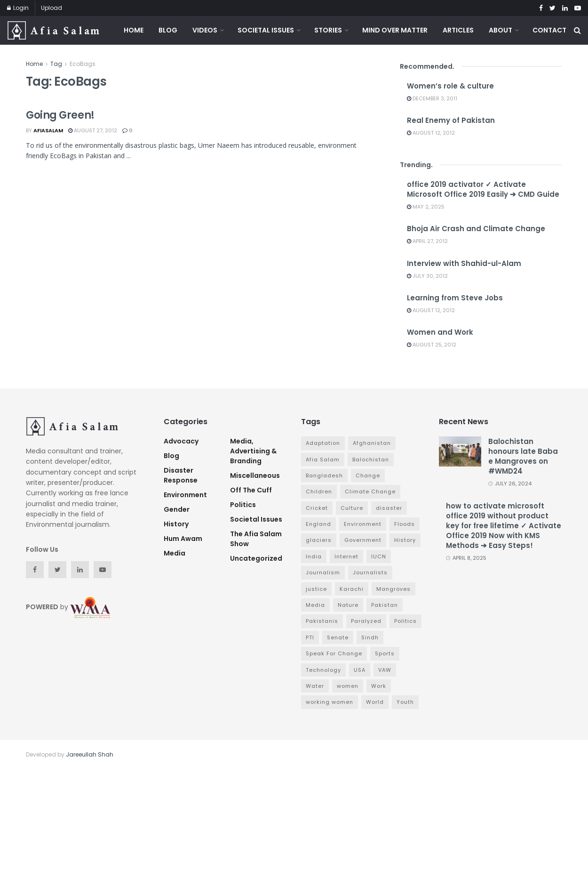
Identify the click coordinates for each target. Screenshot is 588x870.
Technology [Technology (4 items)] (323, 670)
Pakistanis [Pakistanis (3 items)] (322, 621)
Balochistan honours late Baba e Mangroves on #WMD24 (523, 456)
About (501, 30)
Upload (52, 8)
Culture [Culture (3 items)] (352, 508)
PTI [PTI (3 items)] (310, 637)
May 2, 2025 (426, 207)
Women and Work (440, 332)
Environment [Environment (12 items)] (363, 524)
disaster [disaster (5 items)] (389, 508)
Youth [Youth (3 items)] (405, 702)
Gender (177, 509)
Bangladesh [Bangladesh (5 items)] (324, 475)
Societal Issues (266, 30)
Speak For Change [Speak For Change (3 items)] (334, 653)
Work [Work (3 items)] (379, 686)
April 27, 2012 (427, 241)
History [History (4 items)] (405, 540)
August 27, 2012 (93, 130)
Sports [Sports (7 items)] (385, 653)
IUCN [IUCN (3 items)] (379, 556)
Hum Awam (183, 539)
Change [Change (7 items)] (368, 475)
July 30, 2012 (427, 276)
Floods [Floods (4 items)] (405, 524)
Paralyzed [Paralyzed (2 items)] (366, 621)
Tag (56, 64)
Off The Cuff (251, 490)
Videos (205, 30)
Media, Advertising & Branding (253, 451)
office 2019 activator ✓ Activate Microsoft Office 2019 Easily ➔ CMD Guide (483, 189)
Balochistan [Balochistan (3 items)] (371, 459)
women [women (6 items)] (348, 686)
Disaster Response (181, 475)
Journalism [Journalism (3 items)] (323, 572)
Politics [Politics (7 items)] (405, 621)
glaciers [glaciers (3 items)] (319, 540)
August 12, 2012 (431, 133)
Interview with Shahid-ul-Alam (464, 263)
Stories (328, 30)
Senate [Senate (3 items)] (338, 637)
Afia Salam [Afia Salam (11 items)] (323, 459)
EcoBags (83, 64)
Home (134, 30)
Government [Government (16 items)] (363, 540)
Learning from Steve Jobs (455, 298)
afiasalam (48, 130)
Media (175, 553)
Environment (185, 495)
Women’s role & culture (450, 86)
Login (18, 8)
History (176, 524)
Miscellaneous (255, 475)
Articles (458, 30)
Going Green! (60, 115)
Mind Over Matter (395, 30)
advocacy (181, 441)
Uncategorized (256, 558)
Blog (168, 30)
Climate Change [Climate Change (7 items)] (370, 491)
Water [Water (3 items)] (315, 686)
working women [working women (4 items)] (330, 702)
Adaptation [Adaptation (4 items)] (323, 443)
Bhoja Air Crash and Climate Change (476, 229)
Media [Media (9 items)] (315, 605)
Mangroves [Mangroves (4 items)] (393, 589)
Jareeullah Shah (90, 754)
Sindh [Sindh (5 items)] (370, 637)
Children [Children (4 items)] (319, 491)
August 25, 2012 (432, 345)
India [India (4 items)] (314, 556)
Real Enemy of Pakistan (451, 120)
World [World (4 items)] (375, 702)
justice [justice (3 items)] (316, 589)
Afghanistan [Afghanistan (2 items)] (372, 443)
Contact (549, 30)
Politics (243, 505)
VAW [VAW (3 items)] (385, 670)
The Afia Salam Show (256, 539)
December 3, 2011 (432, 98)
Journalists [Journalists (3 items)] (370, 572)
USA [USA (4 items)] (360, 670)
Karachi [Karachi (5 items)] (352, 589)
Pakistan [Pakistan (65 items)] (385, 605)
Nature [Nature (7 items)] (348, 605)
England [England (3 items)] (318, 524)
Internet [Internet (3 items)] (346, 556)
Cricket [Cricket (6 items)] (317, 508)
